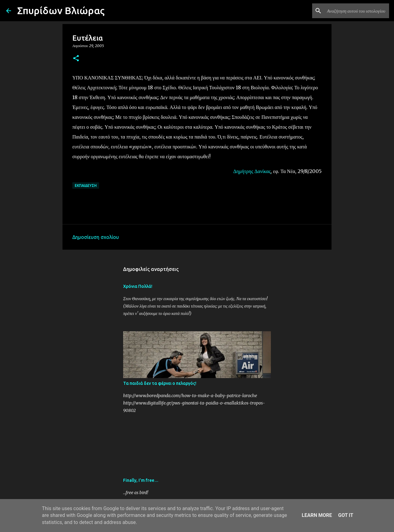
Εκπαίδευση (86, 185)
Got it (346, 515)
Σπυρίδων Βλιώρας (61, 10)
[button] (76, 59)
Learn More (317, 515)
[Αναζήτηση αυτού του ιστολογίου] (357, 11)
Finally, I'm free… (141, 480)
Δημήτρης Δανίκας (252, 171)
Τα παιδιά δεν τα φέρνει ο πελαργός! (160, 383)
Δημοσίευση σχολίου (96, 237)
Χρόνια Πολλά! (138, 286)
